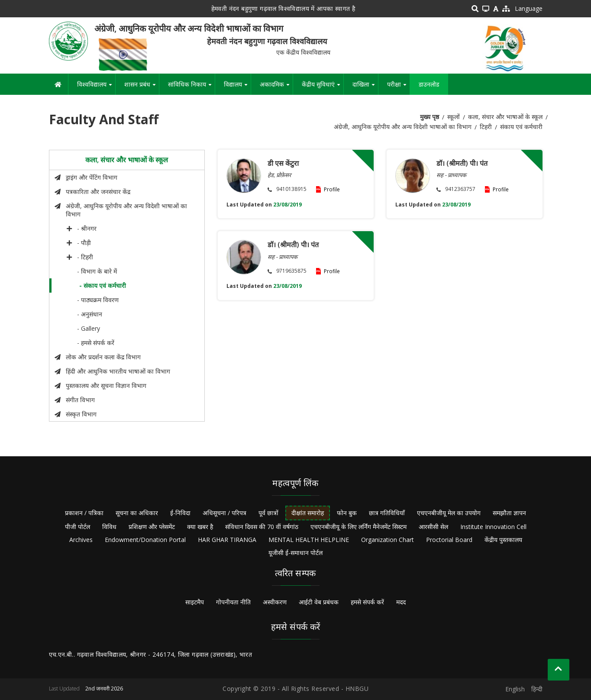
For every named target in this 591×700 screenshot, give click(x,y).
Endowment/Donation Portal (145, 540)
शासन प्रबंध (142, 87)
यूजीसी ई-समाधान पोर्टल (295, 553)
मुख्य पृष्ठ (430, 117)
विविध (109, 527)
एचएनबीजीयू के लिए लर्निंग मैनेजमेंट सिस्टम (358, 527)
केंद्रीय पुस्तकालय (503, 540)
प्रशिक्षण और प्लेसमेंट (152, 527)
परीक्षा (398, 87)
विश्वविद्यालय (96, 87)
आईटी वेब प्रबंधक (319, 602)
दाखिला (365, 87)
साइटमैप (195, 602)
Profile (332, 189)
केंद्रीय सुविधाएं (323, 87)
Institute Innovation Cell (493, 527)
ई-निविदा (180, 513)
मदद (401, 602)
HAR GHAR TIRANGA (227, 540)
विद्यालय (237, 87)
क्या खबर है (200, 527)
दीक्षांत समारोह (308, 513)
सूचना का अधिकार (137, 513)
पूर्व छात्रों (268, 513)
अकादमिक (276, 87)
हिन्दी (537, 689)
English (515, 689)
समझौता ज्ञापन (509, 513)
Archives (81, 540)
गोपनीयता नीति (233, 602)
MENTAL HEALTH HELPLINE (309, 540)
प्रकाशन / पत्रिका (84, 513)
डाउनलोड (429, 84)
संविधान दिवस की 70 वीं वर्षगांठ (262, 527)
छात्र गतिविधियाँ (387, 513)
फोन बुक (347, 513)
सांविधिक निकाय (191, 87)
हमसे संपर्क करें (367, 602)
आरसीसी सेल (433, 527)
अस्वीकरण (275, 602)
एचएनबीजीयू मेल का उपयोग (449, 513)
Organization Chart (388, 540)
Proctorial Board (449, 540)
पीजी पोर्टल (78, 527)
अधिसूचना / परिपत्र (224, 513)
